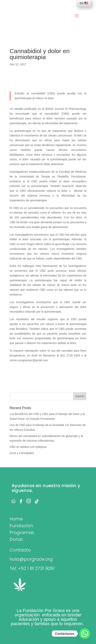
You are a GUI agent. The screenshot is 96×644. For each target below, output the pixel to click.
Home (16, 519)
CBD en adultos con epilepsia (28, 447)
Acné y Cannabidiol (22, 453)
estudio (20, 109)
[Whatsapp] (85, 634)
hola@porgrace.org (31, 559)
